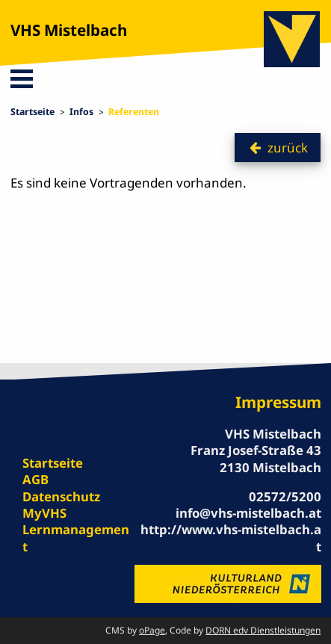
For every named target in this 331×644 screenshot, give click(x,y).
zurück (288, 148)
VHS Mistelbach (69, 30)
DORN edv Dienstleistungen (263, 630)
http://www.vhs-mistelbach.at (231, 538)
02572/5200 (285, 496)
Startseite (33, 112)
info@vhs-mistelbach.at (248, 513)
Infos (81, 112)
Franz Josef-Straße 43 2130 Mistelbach (256, 458)
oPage (152, 630)
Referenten (134, 112)
